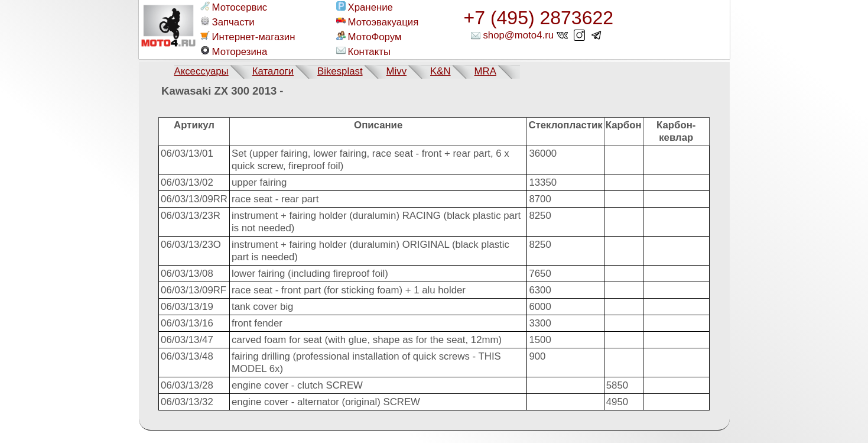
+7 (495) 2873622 (539, 18)
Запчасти (227, 22)
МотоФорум (369, 37)
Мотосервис (234, 7)
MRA (485, 71)
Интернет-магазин (248, 37)
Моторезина (234, 51)
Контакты (363, 51)
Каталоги (273, 71)
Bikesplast (340, 71)
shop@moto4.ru (518, 35)
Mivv (397, 71)
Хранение (365, 7)
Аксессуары (201, 71)
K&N (440, 71)
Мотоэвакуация (378, 22)
